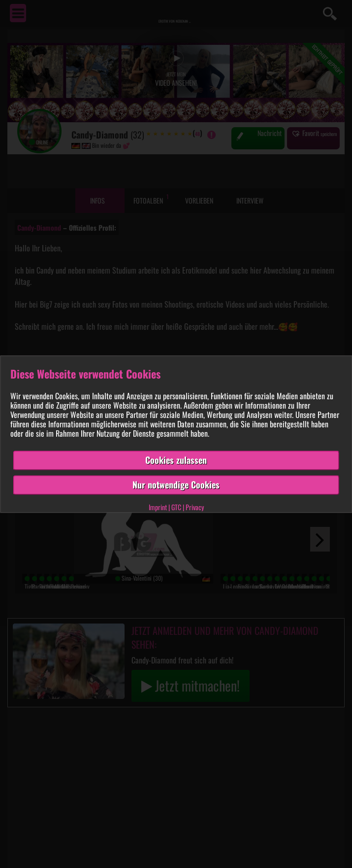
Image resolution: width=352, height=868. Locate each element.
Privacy (195, 507)
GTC (176, 507)
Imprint (158, 507)
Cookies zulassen (176, 460)
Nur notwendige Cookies (176, 485)
